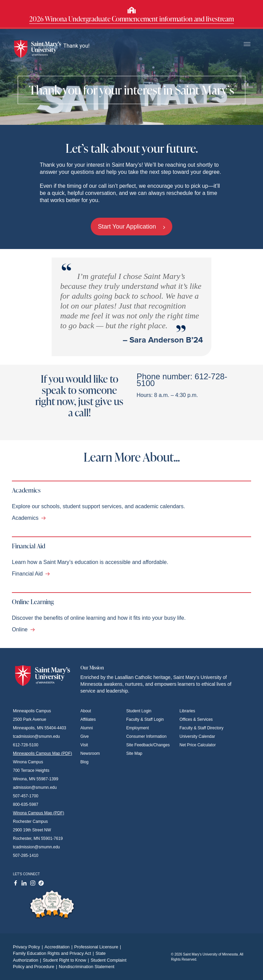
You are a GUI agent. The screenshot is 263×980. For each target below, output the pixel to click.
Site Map (134, 753)
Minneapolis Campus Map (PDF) (42, 753)
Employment (137, 728)
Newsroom (90, 753)
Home (49, 46)
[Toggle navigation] (247, 44)
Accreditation (59, 947)
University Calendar (197, 736)
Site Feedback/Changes (148, 745)
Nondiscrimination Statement (87, 967)
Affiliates (88, 719)
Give (85, 736)
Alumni (87, 728)
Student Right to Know (67, 960)
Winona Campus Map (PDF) (39, 813)
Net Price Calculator (198, 745)
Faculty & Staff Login (145, 719)
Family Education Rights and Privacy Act (54, 953)
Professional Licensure (98, 947)
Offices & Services (196, 719)
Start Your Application (131, 227)
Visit (84, 745)
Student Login (139, 711)
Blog (85, 762)
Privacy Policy (29, 947)
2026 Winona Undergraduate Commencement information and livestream (131, 19)
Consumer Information (146, 736)
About (86, 711)
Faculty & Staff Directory (201, 728)
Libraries (187, 711)
